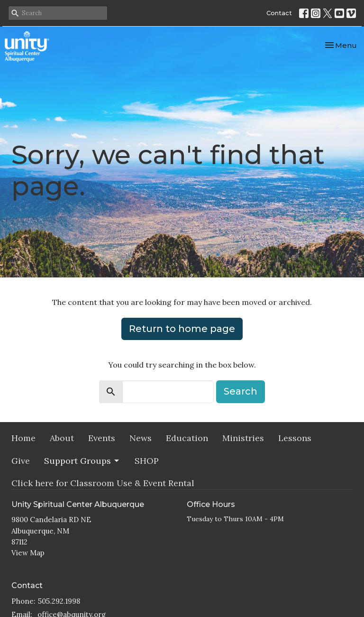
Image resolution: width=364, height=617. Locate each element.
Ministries (243, 438)
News (141, 438)
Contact (279, 13)
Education (187, 438)
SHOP (147, 461)
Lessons (295, 438)
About (62, 438)
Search (241, 391)
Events (102, 438)
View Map (28, 553)
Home (23, 438)
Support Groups (82, 461)
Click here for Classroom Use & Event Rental (103, 483)
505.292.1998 (59, 601)
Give (21, 461)
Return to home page (182, 329)
